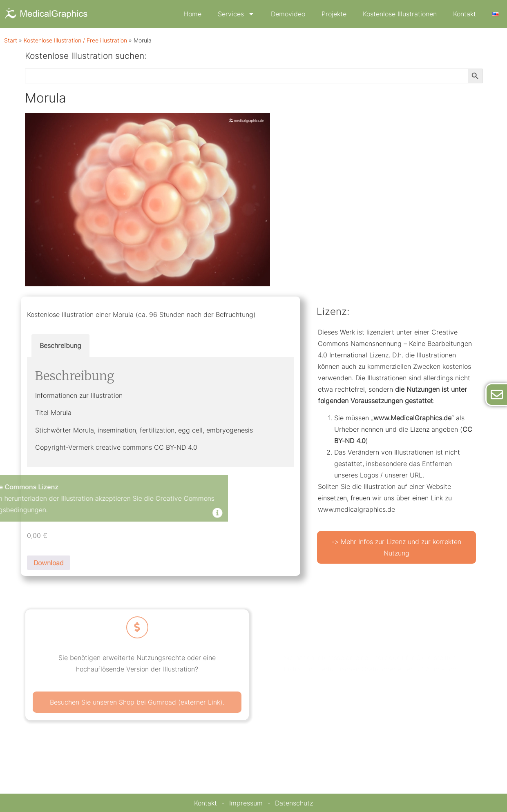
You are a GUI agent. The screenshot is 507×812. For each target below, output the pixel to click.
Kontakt (465, 14)
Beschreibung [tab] (60, 346)
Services (236, 14)
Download (49, 563)
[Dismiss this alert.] (103, 514)
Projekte (334, 14)
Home (192, 14)
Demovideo (288, 14)
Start (11, 40)
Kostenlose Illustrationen (400, 14)
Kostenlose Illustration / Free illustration (75, 40)
